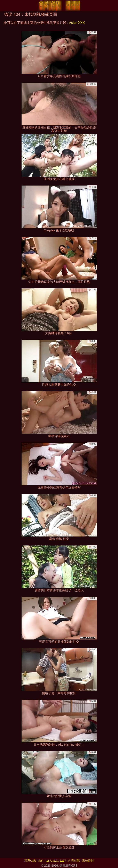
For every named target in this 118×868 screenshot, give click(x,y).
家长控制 (88, 861)
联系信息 (30, 861)
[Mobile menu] (4, 6)
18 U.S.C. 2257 (56, 861)
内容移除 (74, 861)
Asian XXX (77, 23)
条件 (41, 861)
